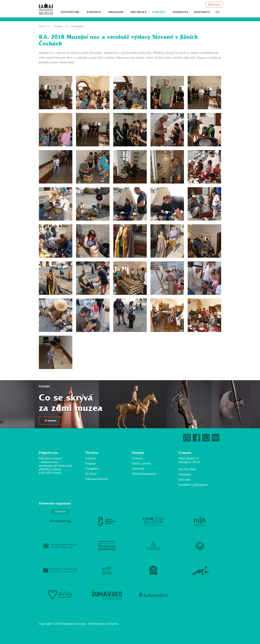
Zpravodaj (138, 469)
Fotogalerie (78, 26)
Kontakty (202, 12)
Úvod (42, 26)
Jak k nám (184, 480)
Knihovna (181, 12)
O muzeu (159, 12)
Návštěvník (70, 12)
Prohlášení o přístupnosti (193, 485)
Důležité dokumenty (144, 474)
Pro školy (139, 12)
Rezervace (214, 4)
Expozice (94, 12)
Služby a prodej (141, 463)
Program (116, 12)
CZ (218, 12)
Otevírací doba (187, 469)
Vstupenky (185, 474)
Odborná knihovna (97, 479)
